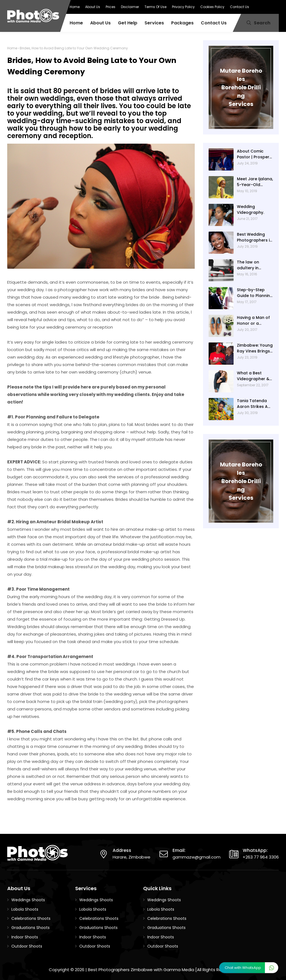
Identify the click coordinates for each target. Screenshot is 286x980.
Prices (111, 7)
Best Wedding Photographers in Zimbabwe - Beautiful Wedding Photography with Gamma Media (255, 237)
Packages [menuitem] (182, 23)
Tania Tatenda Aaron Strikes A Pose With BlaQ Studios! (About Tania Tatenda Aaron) (253, 404)
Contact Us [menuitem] (214, 23)
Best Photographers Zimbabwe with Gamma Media (141, 970)
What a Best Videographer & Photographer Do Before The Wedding (255, 376)
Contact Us (240, 7)
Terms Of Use (155, 7)
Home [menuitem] (76, 23)
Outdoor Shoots (27, 946)
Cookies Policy (212, 7)
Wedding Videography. (250, 210)
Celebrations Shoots (31, 918)
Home (75, 7)
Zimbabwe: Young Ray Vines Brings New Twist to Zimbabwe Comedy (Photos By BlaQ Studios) (255, 348)
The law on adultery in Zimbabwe (248, 265)
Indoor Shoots (25, 937)
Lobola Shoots (25, 909)
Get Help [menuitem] (128, 23)
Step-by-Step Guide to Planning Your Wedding (255, 293)
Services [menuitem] (154, 23)
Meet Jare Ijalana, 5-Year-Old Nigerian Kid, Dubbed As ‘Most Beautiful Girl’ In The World (255, 182)
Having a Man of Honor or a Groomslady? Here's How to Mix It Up (255, 321)
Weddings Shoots (28, 900)
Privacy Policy (183, 7)
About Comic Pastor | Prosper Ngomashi (253, 154)
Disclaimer (130, 7)
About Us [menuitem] (100, 23)
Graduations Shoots (31, 928)
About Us (93, 7)
